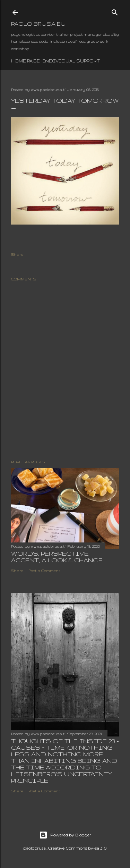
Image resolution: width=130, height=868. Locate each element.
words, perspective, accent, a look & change (57, 557)
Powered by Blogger (65, 835)
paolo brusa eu (38, 24)
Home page (25, 61)
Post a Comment (44, 571)
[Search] (115, 11)
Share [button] (17, 254)
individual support (71, 61)
